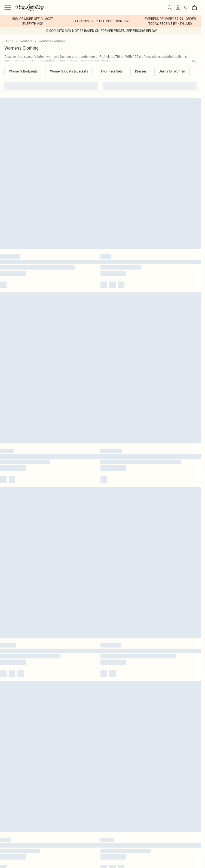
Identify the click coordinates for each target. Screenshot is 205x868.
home (9, 41)
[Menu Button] (8, 8)
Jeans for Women (172, 71)
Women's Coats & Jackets (69, 71)
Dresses (141, 71)
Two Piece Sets (111, 71)
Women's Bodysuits (23, 71)
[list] (100, 21)
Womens (26, 41)
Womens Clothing (51, 41)
